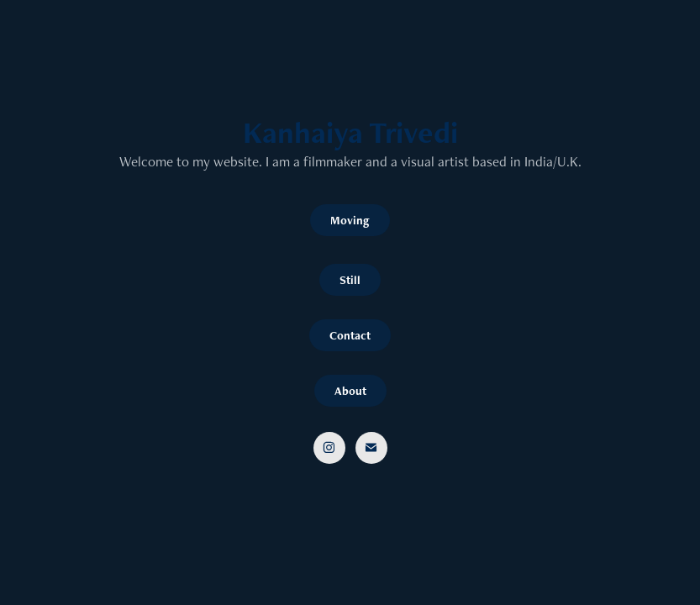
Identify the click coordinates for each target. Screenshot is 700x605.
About (350, 391)
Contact (350, 335)
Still (350, 280)
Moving (350, 220)
